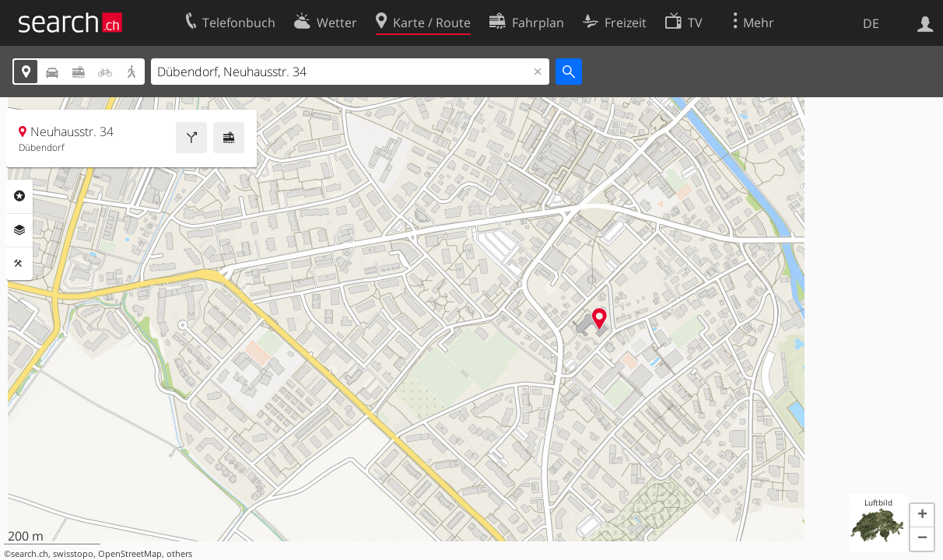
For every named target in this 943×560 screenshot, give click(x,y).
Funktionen (19, 264)
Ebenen (19, 230)
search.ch (30, 554)
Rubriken (19, 196)
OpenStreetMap (130, 554)
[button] (922, 516)
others (179, 554)
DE (871, 23)
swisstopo (73, 554)
